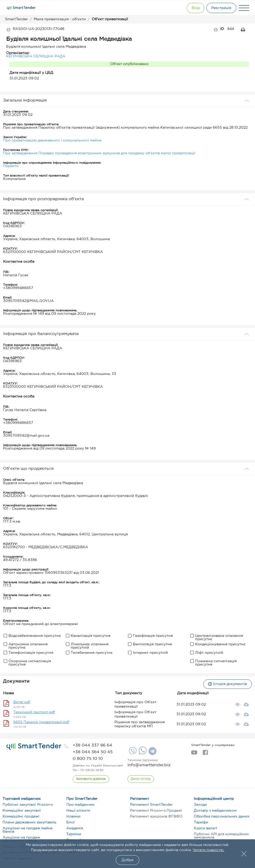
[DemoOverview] (141, 779)
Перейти (11, 166)
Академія (75, 828)
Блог (71, 822)
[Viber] (132, 753)
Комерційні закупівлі (22, 811)
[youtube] (194, 754)
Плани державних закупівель (29, 822)
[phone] (92, 745)
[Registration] (220, 8)
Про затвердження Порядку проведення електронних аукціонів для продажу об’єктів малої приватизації (99, 153)
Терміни (74, 834)
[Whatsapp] (142, 753)
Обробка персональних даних (222, 816)
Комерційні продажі (21, 816)
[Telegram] (152, 753)
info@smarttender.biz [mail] (149, 765)
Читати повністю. (209, 850)
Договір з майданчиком (215, 811)
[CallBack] (91, 779)
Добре (128, 860)
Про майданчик (80, 805)
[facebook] (205, 754)
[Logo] (21, 8)
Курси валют (206, 828)
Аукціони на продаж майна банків (28, 830)
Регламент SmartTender (151, 805)
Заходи (200, 805)
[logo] (34, 747)
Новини (73, 816)
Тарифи (201, 822)
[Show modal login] (192, 8)
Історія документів (227, 684)
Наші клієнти (78, 811)
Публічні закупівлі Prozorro (28, 805)
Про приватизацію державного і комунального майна (52, 140)
